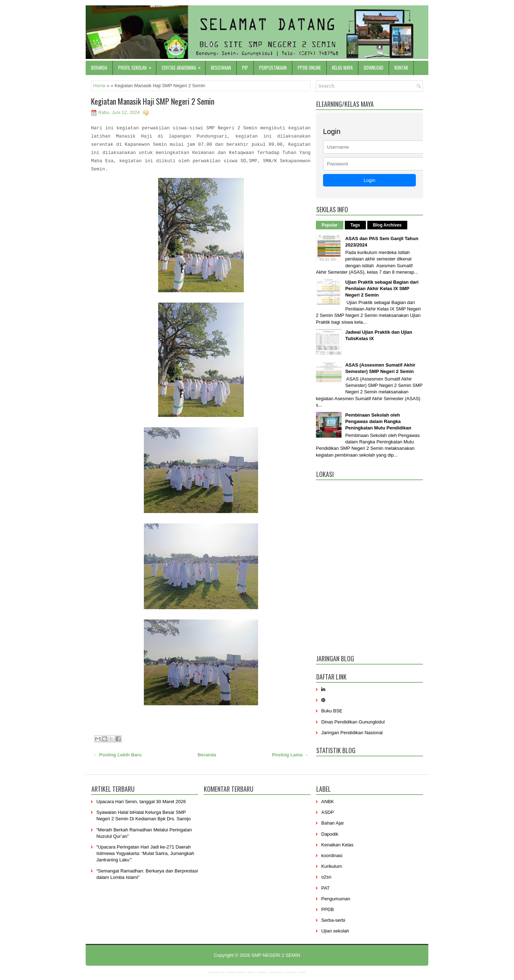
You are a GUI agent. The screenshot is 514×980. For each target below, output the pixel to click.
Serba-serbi (333, 920)
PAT (325, 888)
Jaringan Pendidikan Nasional (352, 733)
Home (99, 86)
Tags (355, 225)
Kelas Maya (342, 68)
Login (370, 180)
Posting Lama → (290, 755)
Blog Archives (387, 225)
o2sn (326, 877)
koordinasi (332, 855)
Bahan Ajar (333, 823)
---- (223, 972)
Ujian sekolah (335, 931)
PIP (245, 68)
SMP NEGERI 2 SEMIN (276, 955)
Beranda (99, 68)
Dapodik (330, 834)
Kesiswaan (221, 68)
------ (261, 972)
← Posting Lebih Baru (117, 755)
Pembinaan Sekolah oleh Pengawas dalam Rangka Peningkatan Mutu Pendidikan (378, 421)
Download (374, 68)
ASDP (327, 812)
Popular (330, 225)
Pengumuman (336, 899)
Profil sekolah (137, 66)
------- (291, 972)
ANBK (327, 802)
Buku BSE (332, 711)
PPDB (327, 909)
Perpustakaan (273, 68)
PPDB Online (309, 68)
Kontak (401, 68)
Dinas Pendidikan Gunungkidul (353, 722)
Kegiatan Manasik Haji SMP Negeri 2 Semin (153, 101)
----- (241, 972)
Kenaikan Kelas (337, 845)
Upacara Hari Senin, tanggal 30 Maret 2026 (141, 802)
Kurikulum (332, 866)
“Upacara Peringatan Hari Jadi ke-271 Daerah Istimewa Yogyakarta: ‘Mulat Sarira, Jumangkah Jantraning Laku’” (145, 853)
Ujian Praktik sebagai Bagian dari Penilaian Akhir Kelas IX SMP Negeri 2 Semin (382, 288)
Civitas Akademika (183, 66)
